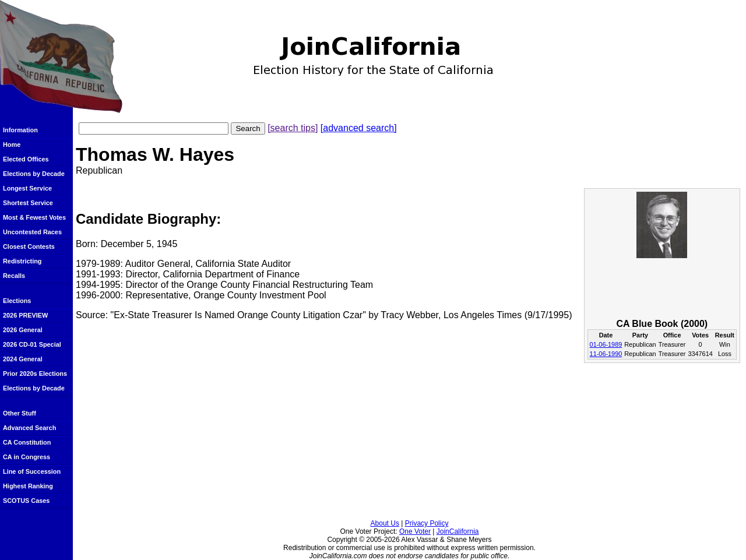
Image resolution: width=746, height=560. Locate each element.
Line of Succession (32, 471)
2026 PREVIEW (25, 315)
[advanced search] (359, 128)
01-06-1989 (606, 344)
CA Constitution (27, 442)
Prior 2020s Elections (35, 374)
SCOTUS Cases (26, 501)
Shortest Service (28, 203)
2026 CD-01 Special (32, 344)
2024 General (23, 359)
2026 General (23, 330)
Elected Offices (26, 159)
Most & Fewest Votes (34, 217)
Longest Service (27, 188)
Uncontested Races (32, 232)
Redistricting (22, 261)
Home (12, 145)
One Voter (415, 531)
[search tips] (293, 128)
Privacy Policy (427, 523)
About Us (385, 523)
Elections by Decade (34, 174)
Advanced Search (29, 428)
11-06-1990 (606, 354)
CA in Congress (27, 457)
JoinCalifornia (458, 531)
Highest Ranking (28, 486)
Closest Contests (29, 246)
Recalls (14, 276)
